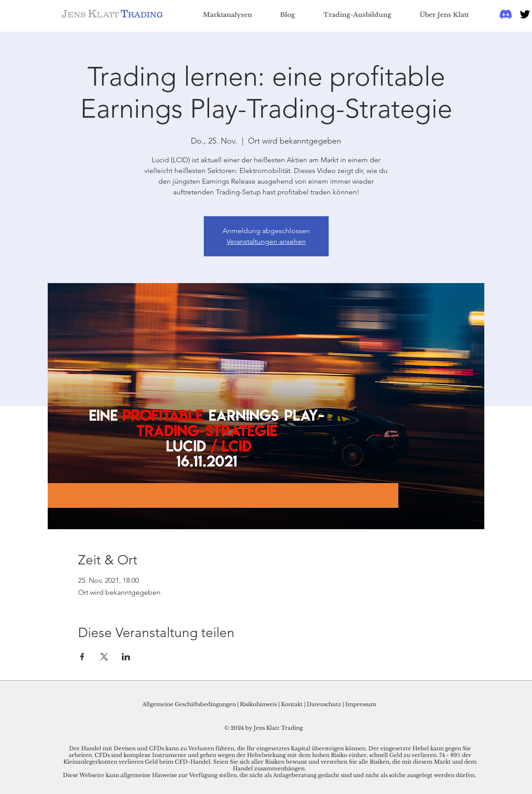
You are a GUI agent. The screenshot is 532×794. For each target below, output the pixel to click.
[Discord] (506, 14)
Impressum (361, 704)
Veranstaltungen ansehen (266, 241)
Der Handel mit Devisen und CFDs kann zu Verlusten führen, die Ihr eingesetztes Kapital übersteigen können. (219, 748)
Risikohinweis (258, 704)
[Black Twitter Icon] (525, 14)
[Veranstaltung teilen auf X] (104, 657)
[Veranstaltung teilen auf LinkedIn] (126, 657)
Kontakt (293, 704)
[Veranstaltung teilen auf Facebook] (82, 657)
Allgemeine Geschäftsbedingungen (189, 704)
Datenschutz (324, 704)
